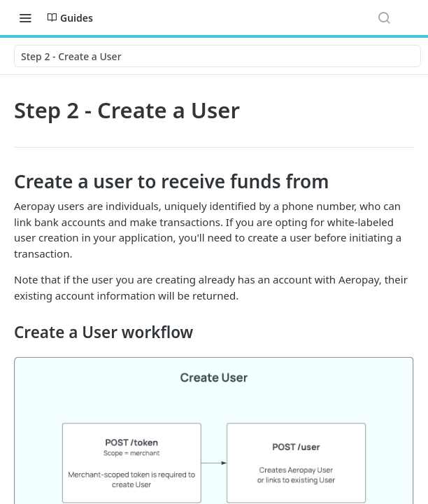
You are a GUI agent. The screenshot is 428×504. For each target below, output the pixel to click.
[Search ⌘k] (384, 17)
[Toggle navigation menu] (25, 17)
